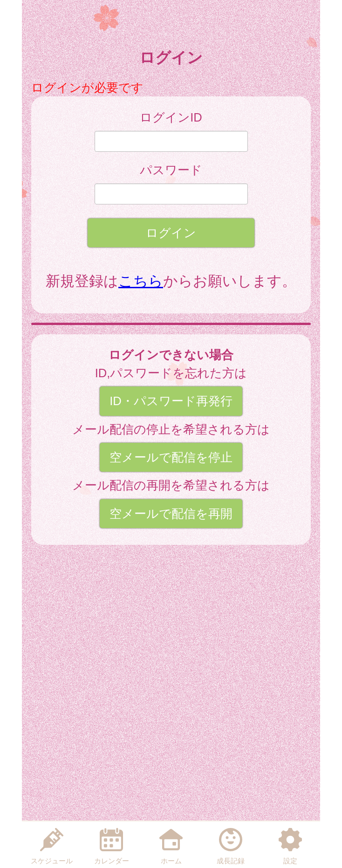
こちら (141, 281)
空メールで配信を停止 (171, 457)
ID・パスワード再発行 (171, 401)
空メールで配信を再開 (171, 514)
